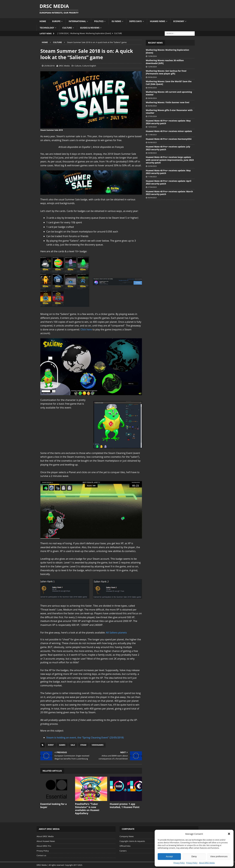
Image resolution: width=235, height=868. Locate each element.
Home (43, 21)
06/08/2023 (152, 142)
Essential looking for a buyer (54, 806)
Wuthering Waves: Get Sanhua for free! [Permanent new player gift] (166, 72)
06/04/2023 (152, 198)
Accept (169, 856)
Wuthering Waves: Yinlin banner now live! (168, 102)
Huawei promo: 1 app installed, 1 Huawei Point (125, 806)
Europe (56, 21)
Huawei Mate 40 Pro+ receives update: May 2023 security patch (168, 172)
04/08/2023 (152, 153)
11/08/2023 (152, 135)
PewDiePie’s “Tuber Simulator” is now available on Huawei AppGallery (87, 809)
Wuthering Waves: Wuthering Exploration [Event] (167, 51)
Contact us (41, 855)
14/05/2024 (152, 127)
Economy (179, 21)
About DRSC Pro (44, 846)
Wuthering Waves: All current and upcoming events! (169, 93)
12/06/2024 (152, 56)
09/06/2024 (152, 77)
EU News (116, 21)
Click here (86, 329)
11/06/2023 (152, 177)
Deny (194, 856)
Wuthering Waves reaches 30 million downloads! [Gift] (165, 62)
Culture (67, 28)
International (77, 21)
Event (51, 745)
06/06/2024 (152, 106)
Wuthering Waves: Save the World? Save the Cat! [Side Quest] (169, 83)
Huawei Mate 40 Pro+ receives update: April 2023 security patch (169, 182)
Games (62, 745)
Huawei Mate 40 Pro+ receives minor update (169, 131)
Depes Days (136, 21)
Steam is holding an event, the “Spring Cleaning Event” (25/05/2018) (85, 738)
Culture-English (89, 66)
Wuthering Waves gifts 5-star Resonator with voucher (169, 111)
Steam (83, 745)
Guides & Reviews (90, 28)
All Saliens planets (116, 633)
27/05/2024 (152, 116)
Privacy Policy (179, 863)
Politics (99, 21)
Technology (47, 28)
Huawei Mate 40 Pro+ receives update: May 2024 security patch (168, 122)
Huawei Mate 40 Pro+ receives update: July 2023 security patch (168, 148)
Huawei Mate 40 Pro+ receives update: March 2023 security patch (169, 193)
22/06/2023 (152, 166)
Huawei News (158, 21)
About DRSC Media (207, 863)
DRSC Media (64, 66)
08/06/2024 (152, 98)
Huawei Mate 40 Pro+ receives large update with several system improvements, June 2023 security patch (170, 160)
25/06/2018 (49, 66)
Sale (73, 745)
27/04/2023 (152, 187)
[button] (229, 834)
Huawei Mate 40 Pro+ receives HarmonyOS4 (169, 139)
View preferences (219, 856)
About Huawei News (46, 841)
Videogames (98, 745)
